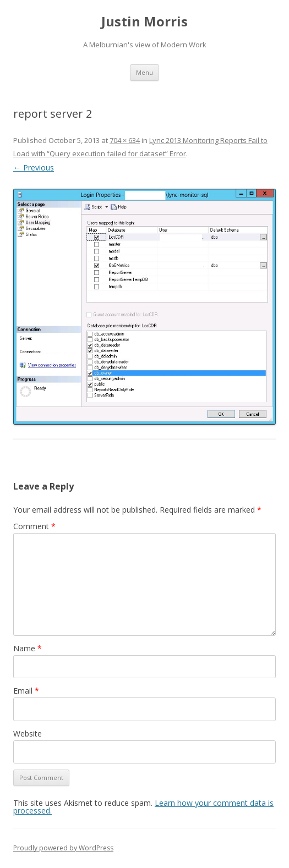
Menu (144, 72)
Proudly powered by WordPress (63, 848)
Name (28, 648)
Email (26, 691)
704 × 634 (125, 140)
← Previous (34, 167)
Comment (34, 526)
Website (28, 734)
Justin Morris (144, 22)
